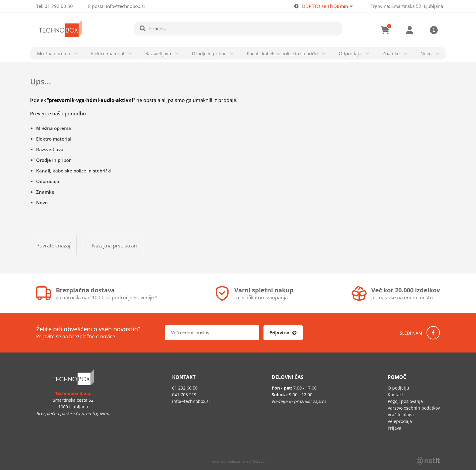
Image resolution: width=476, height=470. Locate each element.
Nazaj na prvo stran (114, 246)
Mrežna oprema (54, 53)
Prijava (410, 30)
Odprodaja (350, 53)
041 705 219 (184, 395)
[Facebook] (433, 333)
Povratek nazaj (53, 246)
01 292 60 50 (59, 6)
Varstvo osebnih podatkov (414, 408)
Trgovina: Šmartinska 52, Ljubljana (407, 6)
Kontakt (395, 395)
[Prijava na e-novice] (283, 333)
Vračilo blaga (401, 415)
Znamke (391, 53)
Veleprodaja (400, 421)
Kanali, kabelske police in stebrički (282, 53)
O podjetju (398, 388)
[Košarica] (385, 30)
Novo (426, 53)
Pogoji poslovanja (405, 401)
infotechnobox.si (125, 6)
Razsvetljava (158, 53)
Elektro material (108, 53)
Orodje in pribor (209, 53)
